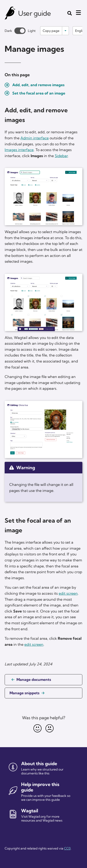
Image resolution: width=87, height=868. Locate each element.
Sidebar (61, 156)
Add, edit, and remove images (38, 85)
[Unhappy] (50, 728)
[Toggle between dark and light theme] (20, 31)
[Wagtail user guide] (10, 13)
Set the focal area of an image (39, 93)
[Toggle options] (65, 31)
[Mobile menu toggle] (78, 13)
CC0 (67, 848)
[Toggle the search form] (70, 13)
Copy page (51, 31)
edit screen (68, 593)
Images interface (19, 150)
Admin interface (35, 138)
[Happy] (38, 728)
